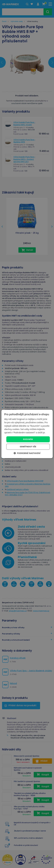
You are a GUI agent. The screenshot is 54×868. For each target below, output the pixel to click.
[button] (27, 453)
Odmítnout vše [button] (28, 447)
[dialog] (27, 434)
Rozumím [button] (28, 439)
